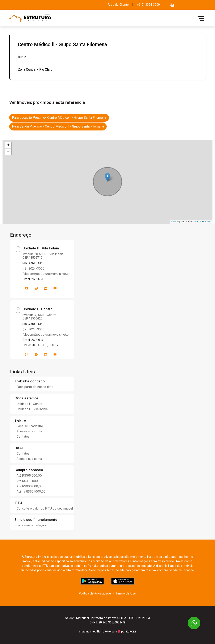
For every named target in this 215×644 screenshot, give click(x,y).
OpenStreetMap (203, 222)
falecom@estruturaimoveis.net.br (46, 274)
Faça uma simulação (31, 525)
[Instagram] (36, 288)
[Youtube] (55, 288)
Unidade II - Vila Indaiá (32, 409)
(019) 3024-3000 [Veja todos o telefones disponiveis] (149, 5)
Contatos (23, 436)
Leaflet (175, 222)
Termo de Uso (126, 593)
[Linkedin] (46, 288)
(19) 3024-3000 (33, 268)
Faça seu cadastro (30, 426)
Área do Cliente (118, 5)
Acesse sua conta (29, 431)
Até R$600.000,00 (30, 486)
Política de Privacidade (95, 593)
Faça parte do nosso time (35, 387)
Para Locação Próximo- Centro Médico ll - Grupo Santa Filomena (59, 118)
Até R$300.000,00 (29, 481)
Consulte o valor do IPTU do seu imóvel (45, 508)
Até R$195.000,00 (29, 475)
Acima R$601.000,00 (31, 491)
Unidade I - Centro (30, 404)
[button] (172, 5)
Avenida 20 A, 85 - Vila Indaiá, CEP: (43, 256)
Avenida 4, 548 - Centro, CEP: (40, 317)
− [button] (8, 152)
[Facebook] (27, 288)
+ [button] (8, 145)
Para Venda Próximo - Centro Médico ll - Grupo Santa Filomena (58, 126)
